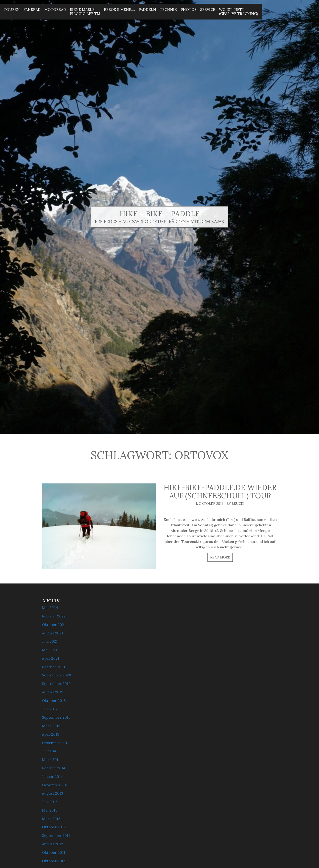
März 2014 (51, 759)
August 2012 (53, 844)
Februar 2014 (54, 768)
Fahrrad (32, 9)
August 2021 (53, 633)
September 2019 (56, 684)
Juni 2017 (50, 709)
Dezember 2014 (56, 743)
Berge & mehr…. (119, 9)
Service (208, 9)
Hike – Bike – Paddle (160, 214)
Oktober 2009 (54, 861)
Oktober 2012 (54, 827)
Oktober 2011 (54, 852)
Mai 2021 (50, 650)
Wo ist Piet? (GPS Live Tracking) (238, 11)
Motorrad (55, 9)
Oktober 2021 (54, 625)
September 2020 (57, 675)
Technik (168, 9)
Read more (220, 557)
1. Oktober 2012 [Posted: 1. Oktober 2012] (210, 504)
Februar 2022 (54, 616)
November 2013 (56, 785)
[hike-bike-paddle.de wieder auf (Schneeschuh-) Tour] (99, 526)
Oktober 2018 (54, 701)
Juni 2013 (50, 802)
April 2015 (50, 734)
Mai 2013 (50, 810)
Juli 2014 (49, 751)
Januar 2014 (52, 776)
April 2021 (51, 658)
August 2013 (53, 793)
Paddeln (147, 9)
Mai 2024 (50, 608)
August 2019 (53, 692)
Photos (189, 9)
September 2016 (56, 717)
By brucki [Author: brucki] (236, 504)
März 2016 (51, 726)
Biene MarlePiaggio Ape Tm (85, 11)
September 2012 (56, 835)
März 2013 (51, 819)
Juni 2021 (50, 641)
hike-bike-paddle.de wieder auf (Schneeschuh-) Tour (220, 492)
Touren (12, 9)
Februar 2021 (54, 667)
